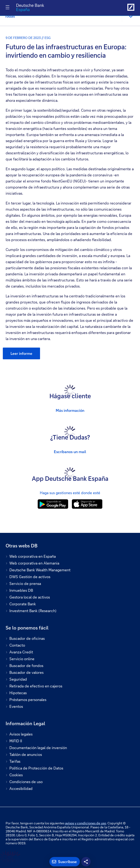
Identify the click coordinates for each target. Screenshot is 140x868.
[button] (131, 16)
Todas (10, 16)
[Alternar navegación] (7, 7)
